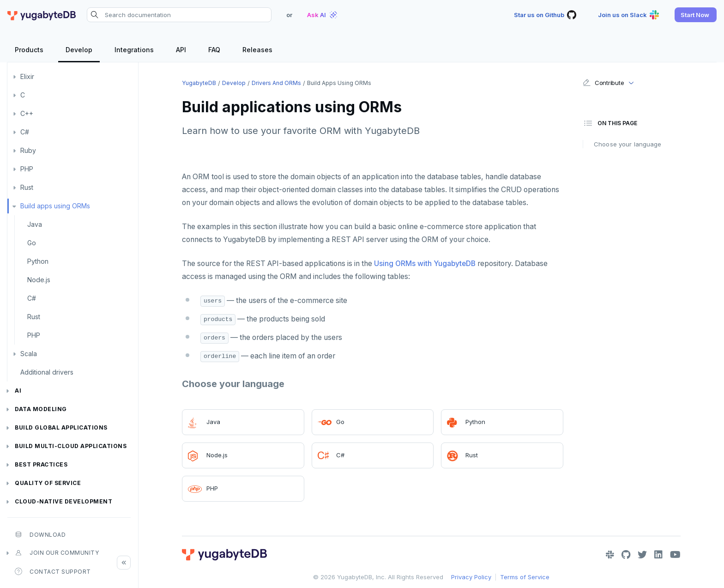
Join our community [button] (57, 553)
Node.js (39, 280)
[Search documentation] (179, 15)
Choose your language (628, 144)
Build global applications (61, 427)
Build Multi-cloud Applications (71, 446)
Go (32, 243)
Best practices (41, 464)
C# (25, 132)
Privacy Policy (471, 577)
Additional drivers (47, 372)
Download (40, 534)
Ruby (28, 150)
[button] (696, 15)
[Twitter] (642, 555)
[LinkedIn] (658, 555)
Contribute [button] (603, 83)
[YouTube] (675, 555)
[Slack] (610, 555)
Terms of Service (525, 577)
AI (18, 391)
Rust (27, 187)
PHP (27, 169)
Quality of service (48, 483)
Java (35, 224)
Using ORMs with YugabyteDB (425, 264)
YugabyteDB (199, 83)
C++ (27, 113)
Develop (234, 83)
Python (38, 261)
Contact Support (53, 571)
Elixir (27, 76)
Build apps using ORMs (55, 206)
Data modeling (41, 409)
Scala (29, 354)
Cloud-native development (63, 501)
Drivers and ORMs (276, 83)
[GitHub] (626, 555)
